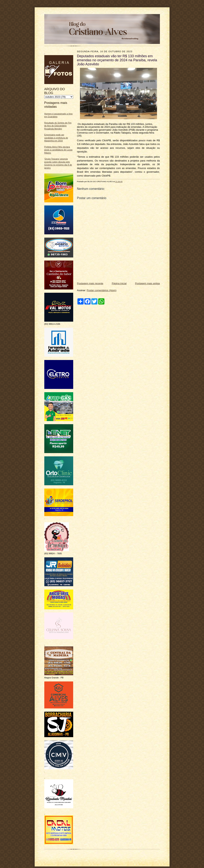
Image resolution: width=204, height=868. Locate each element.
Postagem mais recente (90, 283)
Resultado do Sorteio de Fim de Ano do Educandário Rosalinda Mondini (58, 126)
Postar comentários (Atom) (102, 290)
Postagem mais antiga (147, 283)
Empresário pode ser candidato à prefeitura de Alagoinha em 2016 (56, 138)
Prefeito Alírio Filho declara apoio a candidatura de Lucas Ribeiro (58, 150)
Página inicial (119, 283)
